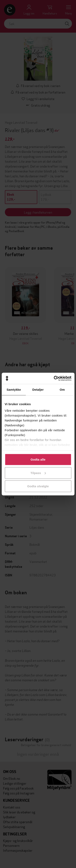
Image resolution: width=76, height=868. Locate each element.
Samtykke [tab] (14, 390)
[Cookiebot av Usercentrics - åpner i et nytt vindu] (54, 378)
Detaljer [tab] (38, 390)
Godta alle (38, 459)
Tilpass (38, 473)
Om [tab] (62, 390)
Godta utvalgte (38, 486)
